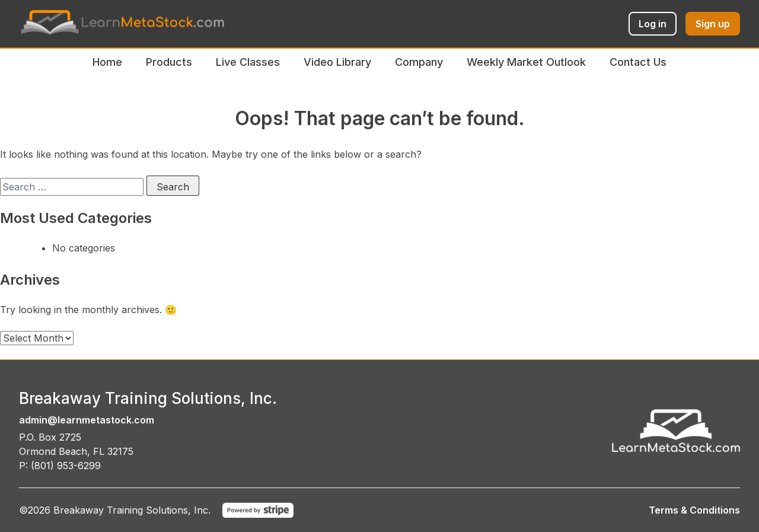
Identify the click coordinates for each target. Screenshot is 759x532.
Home (107, 62)
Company (419, 62)
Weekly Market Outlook (526, 62)
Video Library (337, 62)
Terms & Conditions (694, 510)
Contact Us (638, 62)
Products (169, 62)
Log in (653, 24)
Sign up (713, 24)
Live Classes (248, 62)
